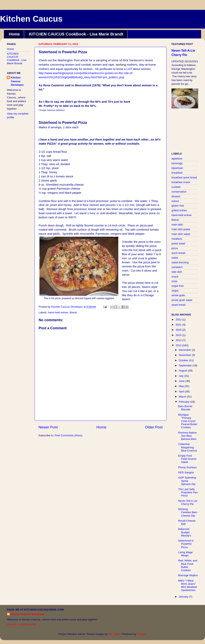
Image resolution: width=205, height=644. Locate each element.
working (121, 65)
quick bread (178, 253)
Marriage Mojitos (188, 575)
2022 (179, 320)
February (184, 402)
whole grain (178, 295)
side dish (177, 272)
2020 (179, 330)
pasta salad (178, 243)
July (182, 376)
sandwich (177, 267)
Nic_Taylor (114, 634)
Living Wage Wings (185, 554)
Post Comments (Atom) (69, 435)
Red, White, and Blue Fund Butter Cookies (188, 565)
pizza (175, 248)
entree (175, 201)
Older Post (154, 427)
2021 (179, 325)
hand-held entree (58, 312)
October (184, 360)
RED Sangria (186, 472)
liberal (73, 312)
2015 (179, 335)
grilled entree (179, 210)
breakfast (177, 173)
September (186, 365)
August (183, 371)
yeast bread (178, 305)
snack (175, 277)
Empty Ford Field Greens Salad (187, 459)
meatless (177, 239)
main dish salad (181, 234)
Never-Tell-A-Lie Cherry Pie (188, 502)
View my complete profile (22, 624)
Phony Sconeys (187, 467)
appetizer (177, 159)
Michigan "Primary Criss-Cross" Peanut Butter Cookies (188, 421)
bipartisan (177, 168)
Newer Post (48, 427)
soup (174, 281)
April (182, 391)
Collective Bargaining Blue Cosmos (188, 447)
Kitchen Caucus (31, 19)
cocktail (176, 187)
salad (175, 258)
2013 (179, 340)
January (184, 597)
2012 (179, 345)
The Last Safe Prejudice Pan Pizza (188, 492)
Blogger (141, 634)
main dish (177, 225)
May (182, 386)
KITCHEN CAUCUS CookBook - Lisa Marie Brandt (76, 34)
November (185, 355)
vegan (175, 291)
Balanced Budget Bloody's (185, 532)
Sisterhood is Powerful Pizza (186, 544)
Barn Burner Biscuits (185, 408)
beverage (177, 163)
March (183, 397)
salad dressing (180, 262)
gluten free (178, 206)
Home (14, 34)
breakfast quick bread (184, 177)
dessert (176, 196)
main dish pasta (181, 229)
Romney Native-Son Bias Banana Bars (188, 436)
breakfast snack (181, 182)
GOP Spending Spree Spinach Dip (187, 481)
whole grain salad (182, 300)
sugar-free (178, 286)
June (182, 381)
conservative (179, 192)
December (185, 350)
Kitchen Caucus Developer (17, 81)
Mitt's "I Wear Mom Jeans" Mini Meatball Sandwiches (188, 585)
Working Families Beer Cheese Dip (188, 512)
